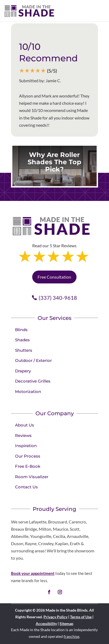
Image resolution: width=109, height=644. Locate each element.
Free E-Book (28, 466)
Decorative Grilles (33, 381)
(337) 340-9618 (58, 298)
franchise (71, 636)
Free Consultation (54, 277)
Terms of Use (81, 617)
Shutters (24, 350)
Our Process (28, 456)
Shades (22, 340)
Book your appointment (33, 573)
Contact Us (26, 487)
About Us (25, 425)
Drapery (23, 371)
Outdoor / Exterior (33, 360)
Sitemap (66, 624)
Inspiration (26, 446)
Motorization (28, 392)
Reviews (23, 435)
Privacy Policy (55, 617)
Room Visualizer (32, 477)
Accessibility (46, 624)
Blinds (21, 330)
